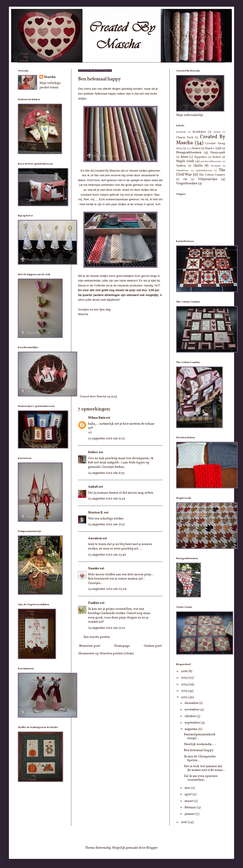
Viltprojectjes (208, 179)
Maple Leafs (185, 161)
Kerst (184, 157)
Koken (217, 157)
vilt (185, 179)
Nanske (94, 569)
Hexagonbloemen (189, 153)
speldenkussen (204, 170)
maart (189, 801)
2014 (185, 684)
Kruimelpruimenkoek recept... (200, 736)
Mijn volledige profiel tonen (50, 85)
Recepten (216, 166)
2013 (185, 691)
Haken (196, 148)
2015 (185, 678)
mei (188, 788)
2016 (185, 671)
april (188, 794)
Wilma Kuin (97, 418)
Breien (217, 132)
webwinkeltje (92, 281)
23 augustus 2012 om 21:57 (107, 524)
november (192, 710)
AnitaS (93, 487)
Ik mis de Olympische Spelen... (200, 758)
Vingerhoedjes (187, 184)
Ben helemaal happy (199, 750)
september (193, 723)
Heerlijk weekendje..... (200, 744)
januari (190, 814)
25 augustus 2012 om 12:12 (106, 628)
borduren (181, 132)
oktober (190, 716)
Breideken (199, 132)
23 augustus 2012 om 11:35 (106, 473)
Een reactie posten (97, 637)
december (192, 703)
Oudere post (153, 646)
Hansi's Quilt (213, 148)
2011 (184, 822)
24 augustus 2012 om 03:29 (107, 589)
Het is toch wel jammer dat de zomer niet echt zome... (205, 768)
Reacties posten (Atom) (117, 654)
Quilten (181, 166)
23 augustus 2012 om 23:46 (107, 555)
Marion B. (96, 513)
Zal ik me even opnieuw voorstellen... (201, 778)
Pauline (94, 603)
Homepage (122, 646)
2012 (185, 697)
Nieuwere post (90, 646)
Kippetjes (201, 157)
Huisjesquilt (218, 153)
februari (191, 808)
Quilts (198, 166)
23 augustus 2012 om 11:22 (106, 439)
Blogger (152, 848)
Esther (93, 452)
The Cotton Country (212, 175)
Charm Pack (185, 138)
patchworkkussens (211, 161)
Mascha (50, 77)
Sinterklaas (182, 170)
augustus (191, 729)
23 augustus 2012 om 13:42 (107, 499)
